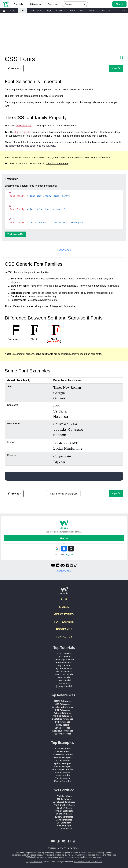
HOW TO (93, 11)
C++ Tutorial (64, 683)
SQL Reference (63, 710)
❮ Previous (14, 68)
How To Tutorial (64, 662)
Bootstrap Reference (63, 719)
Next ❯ (116, 68)
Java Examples (63, 775)
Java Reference (63, 728)
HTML (13, 11)
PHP (82, 11)
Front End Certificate (64, 805)
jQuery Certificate (64, 817)
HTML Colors (63, 725)
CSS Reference (63, 704)
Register (69, 555)
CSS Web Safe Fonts (57, 164)
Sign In (64, 538)
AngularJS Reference (63, 731)
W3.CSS (106, 11)
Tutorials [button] (19, 4)
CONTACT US (64, 636)
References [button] (36, 4)
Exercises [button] (53, 4)
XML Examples (63, 778)
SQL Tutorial (64, 665)
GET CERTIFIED (64, 614)
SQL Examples (63, 760)
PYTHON (61, 11)
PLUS (64, 599)
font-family (23, 126)
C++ (123, 11)
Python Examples (63, 763)
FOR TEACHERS (64, 622)
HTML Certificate (64, 796)
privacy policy (96, 857)
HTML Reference (63, 701)
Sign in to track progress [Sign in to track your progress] (64, 494)
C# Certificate (64, 826)
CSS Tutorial (64, 656)
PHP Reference (63, 722)
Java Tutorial (64, 680)
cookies (83, 857)
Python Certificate (64, 811)
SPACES (64, 607)
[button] (85, 4)
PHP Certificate (64, 814)
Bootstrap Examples (63, 769)
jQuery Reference (63, 734)
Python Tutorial (64, 668)
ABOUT (62, 848)
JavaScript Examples (63, 754)
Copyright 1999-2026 (34, 862)
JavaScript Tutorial (64, 659)
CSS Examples (63, 751)
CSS (23, 11)
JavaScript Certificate (64, 802)
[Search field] (75, 4)
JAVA (72, 11)
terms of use (74, 857)
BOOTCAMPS (64, 629)
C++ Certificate (64, 823)
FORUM (52, 848)
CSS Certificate (64, 799)
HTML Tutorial (64, 654)
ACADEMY (73, 848)
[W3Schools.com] (64, 592)
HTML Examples (63, 748)
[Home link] (6, 4)
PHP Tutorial (64, 677)
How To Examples (63, 757)
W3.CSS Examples (63, 766)
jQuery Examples (63, 781)
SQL (49, 11)
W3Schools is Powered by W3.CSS (88, 862)
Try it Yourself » (15, 234)
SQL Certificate (64, 808)
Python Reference (63, 713)
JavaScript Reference (63, 707)
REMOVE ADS (64, 250)
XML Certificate (64, 829)
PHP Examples (63, 772)
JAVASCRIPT (36, 11)
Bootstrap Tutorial (64, 674)
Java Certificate (64, 820)
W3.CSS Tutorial (64, 671)
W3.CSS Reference (63, 716)
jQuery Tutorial (64, 686)
